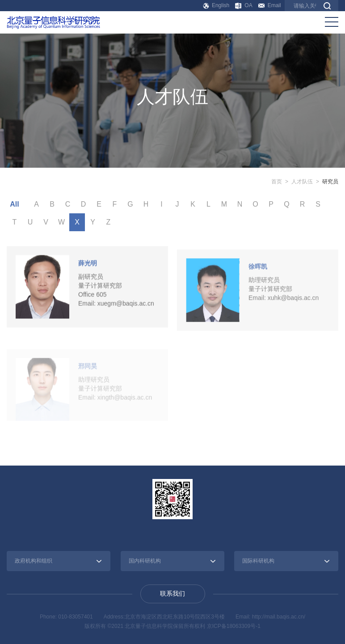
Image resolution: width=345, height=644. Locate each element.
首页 (277, 182)
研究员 (330, 182)
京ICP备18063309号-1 (234, 626)
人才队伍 (302, 182)
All (14, 204)
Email (270, 5)
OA (244, 6)
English (217, 5)
